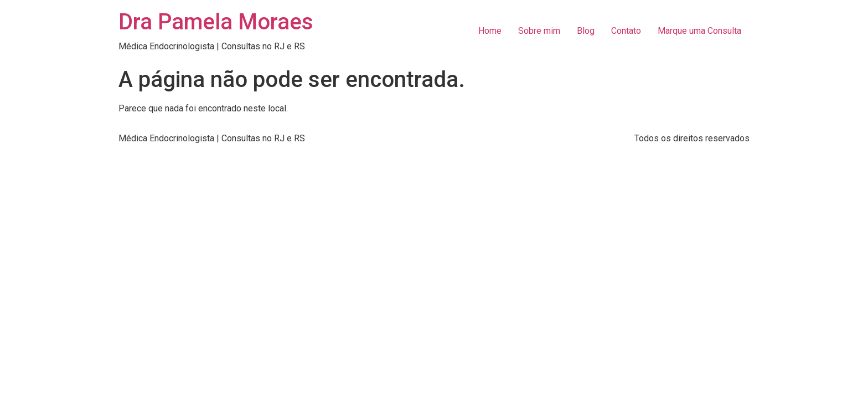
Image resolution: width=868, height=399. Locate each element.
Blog (586, 31)
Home (490, 31)
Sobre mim (539, 31)
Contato (626, 31)
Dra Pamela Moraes (216, 22)
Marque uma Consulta (699, 31)
